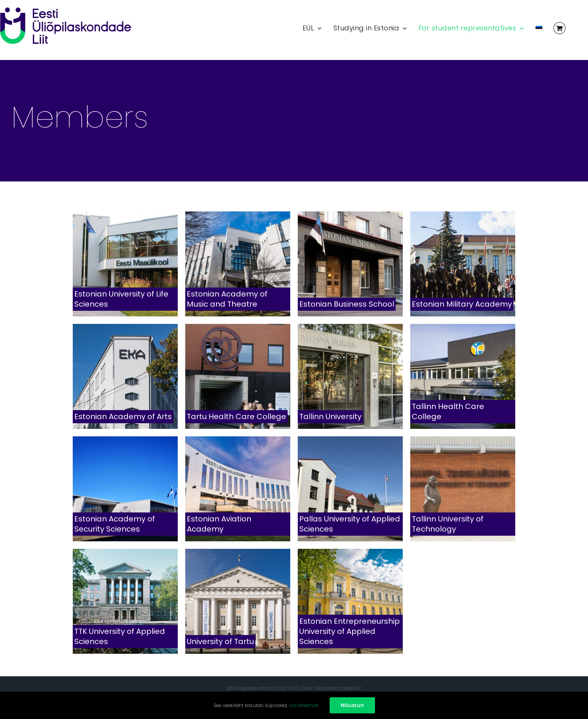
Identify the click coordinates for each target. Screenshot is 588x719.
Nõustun (352, 705)
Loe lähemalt (304, 705)
